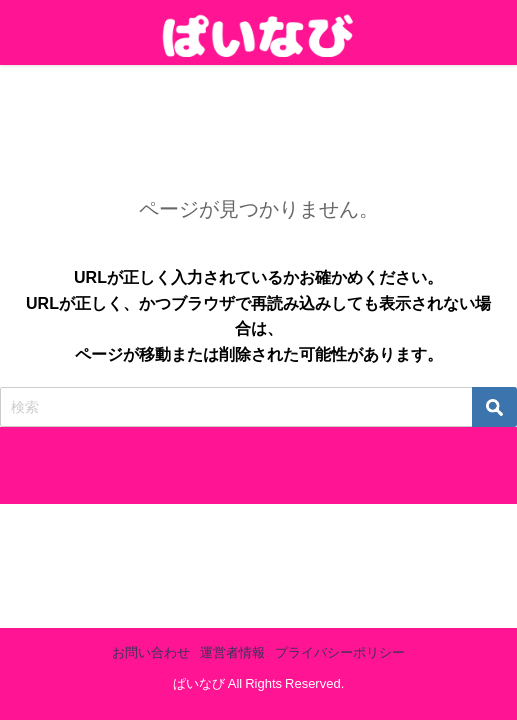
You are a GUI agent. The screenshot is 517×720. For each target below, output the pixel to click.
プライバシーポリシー (340, 652)
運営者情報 (232, 652)
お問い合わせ (151, 652)
